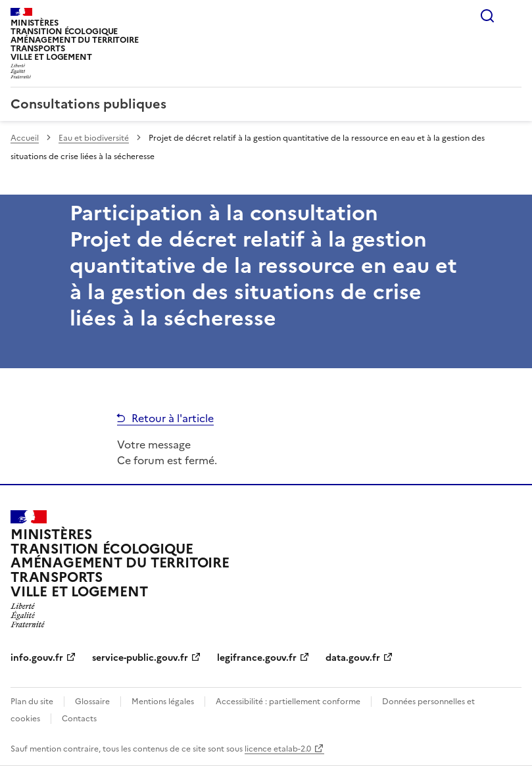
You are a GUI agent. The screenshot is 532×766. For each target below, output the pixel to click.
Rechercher (487, 16)
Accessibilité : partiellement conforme (288, 702)
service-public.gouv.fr (140, 658)
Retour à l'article (173, 418)
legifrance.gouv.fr (257, 658)
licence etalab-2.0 (278, 749)
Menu (514, 16)
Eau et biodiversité (94, 138)
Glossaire (92, 702)
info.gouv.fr (37, 658)
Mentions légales (163, 702)
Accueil (25, 138)
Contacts (79, 719)
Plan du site (32, 702)
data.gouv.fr (353, 658)
